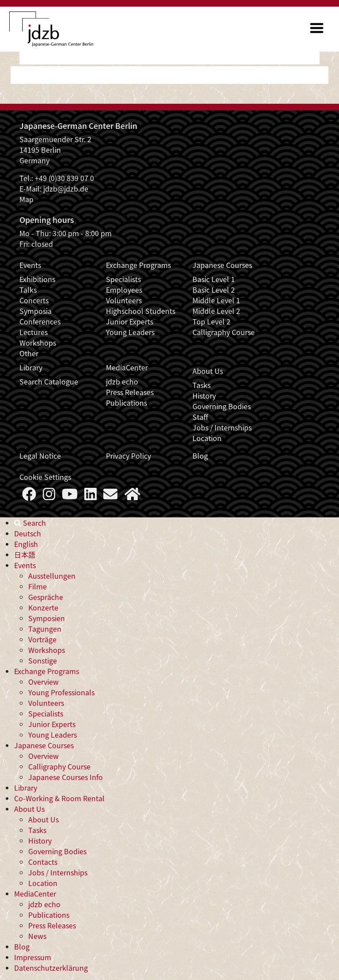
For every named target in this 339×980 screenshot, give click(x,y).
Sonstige (43, 660)
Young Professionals (61, 692)
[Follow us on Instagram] (49, 496)
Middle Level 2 (216, 311)
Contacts (43, 862)
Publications (126, 403)
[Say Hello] (110, 496)
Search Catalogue (49, 381)
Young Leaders (130, 332)
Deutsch (28, 533)
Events (30, 265)
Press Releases (130, 392)
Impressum (33, 957)
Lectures (34, 332)
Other (29, 353)
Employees (124, 290)
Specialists (123, 279)
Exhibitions (37, 279)
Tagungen (45, 629)
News (37, 936)
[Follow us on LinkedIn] (90, 496)
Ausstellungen (52, 576)
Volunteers (124, 300)
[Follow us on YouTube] (70, 496)
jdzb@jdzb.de (66, 188)
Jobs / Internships (222, 427)
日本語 (25, 554)
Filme (38, 586)
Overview (43, 682)
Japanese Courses (222, 265)
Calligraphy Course (224, 332)
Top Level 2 (211, 321)
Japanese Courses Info (66, 777)
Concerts (34, 300)
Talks (28, 290)
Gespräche (46, 597)
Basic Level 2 (214, 290)
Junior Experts (130, 321)
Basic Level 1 (214, 279)
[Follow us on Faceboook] (29, 496)
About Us (208, 371)
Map (26, 199)
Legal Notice (40, 456)
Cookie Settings (45, 477)
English (26, 544)
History (204, 396)
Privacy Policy (128, 456)
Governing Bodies (222, 406)
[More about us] (132, 496)
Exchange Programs (138, 265)
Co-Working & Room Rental (59, 798)
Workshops (38, 343)
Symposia (36, 311)
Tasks (202, 385)
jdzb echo (122, 381)
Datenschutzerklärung (51, 968)
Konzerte (43, 607)
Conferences (40, 321)
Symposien (47, 618)
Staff (200, 417)
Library (31, 367)
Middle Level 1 (216, 300)
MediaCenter (127, 367)
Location (207, 438)
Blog (200, 456)
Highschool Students (141, 311)
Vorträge (42, 639)
